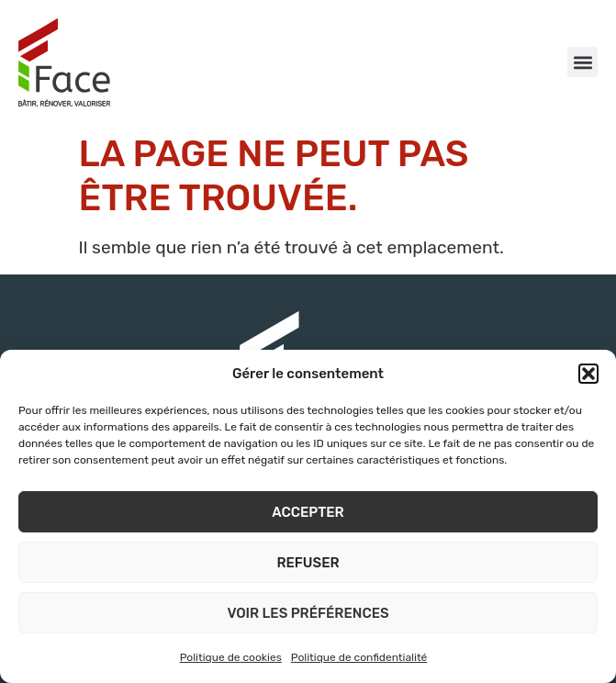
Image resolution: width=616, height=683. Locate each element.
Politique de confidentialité (359, 657)
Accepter (308, 512)
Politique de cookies (231, 657)
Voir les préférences (308, 613)
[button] (588, 374)
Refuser (308, 563)
